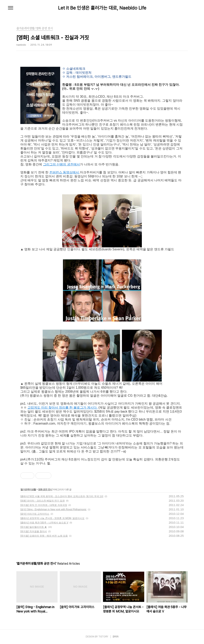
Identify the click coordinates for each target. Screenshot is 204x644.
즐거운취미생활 (28, 490)
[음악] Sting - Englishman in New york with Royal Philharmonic (53, 509)
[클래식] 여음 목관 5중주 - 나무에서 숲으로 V (44, 523)
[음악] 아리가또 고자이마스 (35, 514)
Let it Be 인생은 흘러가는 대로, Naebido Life (102, 8)
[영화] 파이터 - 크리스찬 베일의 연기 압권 (43, 501)
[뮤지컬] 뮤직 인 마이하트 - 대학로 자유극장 (44, 505)
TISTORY (103, 637)
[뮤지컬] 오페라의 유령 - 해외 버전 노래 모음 (44, 536)
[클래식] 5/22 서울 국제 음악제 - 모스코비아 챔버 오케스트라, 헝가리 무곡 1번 (62, 496)
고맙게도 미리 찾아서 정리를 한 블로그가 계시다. (62, 408)
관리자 (116, 637)
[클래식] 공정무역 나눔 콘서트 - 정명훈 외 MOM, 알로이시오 (52, 518)
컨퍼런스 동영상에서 (65, 172)
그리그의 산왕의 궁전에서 (61, 164)
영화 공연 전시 (45, 490)
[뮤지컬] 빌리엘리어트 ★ (34, 527)
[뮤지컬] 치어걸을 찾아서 (34, 531)
